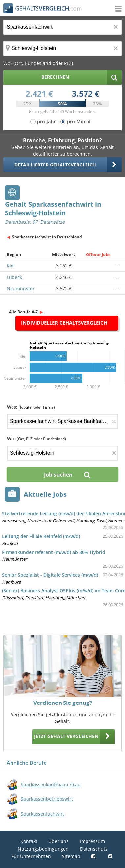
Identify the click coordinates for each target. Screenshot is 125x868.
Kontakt (29, 841)
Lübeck (14, 277)
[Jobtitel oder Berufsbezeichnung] (63, 27)
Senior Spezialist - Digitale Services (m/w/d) (50, 575)
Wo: (37, 439)
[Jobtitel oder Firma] (63, 421)
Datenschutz (94, 849)
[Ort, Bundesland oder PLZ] (63, 49)
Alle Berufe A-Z (23, 312)
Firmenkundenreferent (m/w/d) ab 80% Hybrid (54, 552)
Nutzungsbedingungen (43, 849)
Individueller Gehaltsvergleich (64, 323)
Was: (31, 407)
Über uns (59, 841)
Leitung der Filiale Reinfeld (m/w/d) (41, 536)
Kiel (11, 266)
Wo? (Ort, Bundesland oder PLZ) (38, 63)
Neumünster (21, 289)
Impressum (92, 841)
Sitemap (71, 856)
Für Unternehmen (31, 856)
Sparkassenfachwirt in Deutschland (47, 237)
